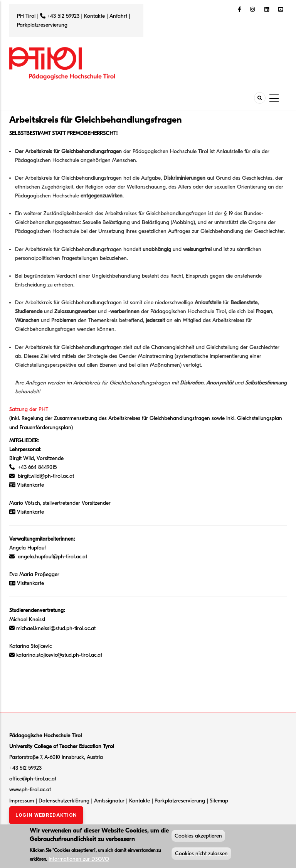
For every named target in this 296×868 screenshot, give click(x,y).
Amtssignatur (110, 801)
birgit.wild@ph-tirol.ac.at (46, 476)
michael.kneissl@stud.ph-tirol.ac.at (56, 628)
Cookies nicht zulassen (201, 854)
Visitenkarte (30, 512)
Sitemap (219, 801)
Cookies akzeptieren (198, 837)
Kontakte (94, 16)
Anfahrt (119, 16)
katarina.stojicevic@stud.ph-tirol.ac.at (59, 655)
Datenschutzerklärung (64, 801)
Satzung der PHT (29, 409)
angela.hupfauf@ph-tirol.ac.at (51, 557)
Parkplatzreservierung (42, 25)
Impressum (22, 801)
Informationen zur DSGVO (79, 860)
